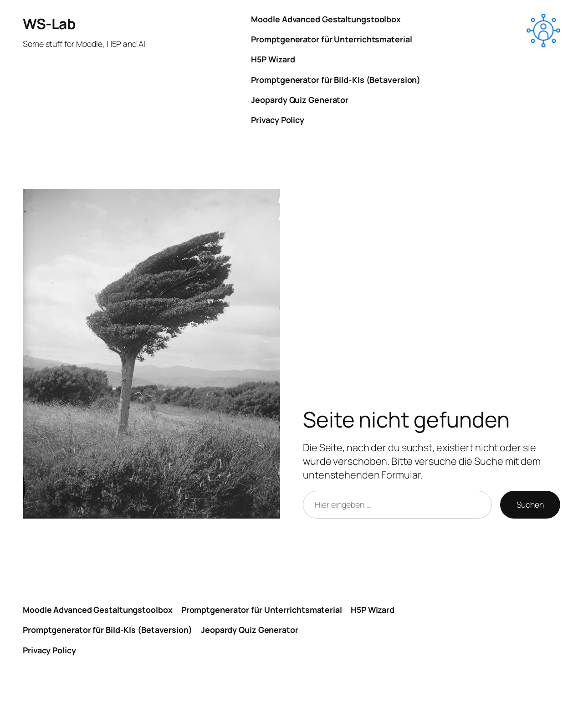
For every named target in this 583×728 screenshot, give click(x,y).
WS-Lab (49, 24)
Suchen (530, 504)
